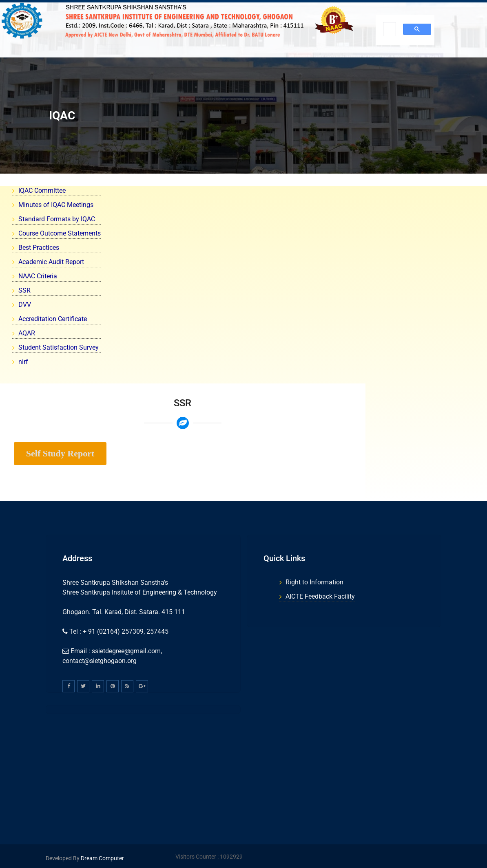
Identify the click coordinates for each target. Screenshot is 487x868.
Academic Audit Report (51, 262)
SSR (24, 290)
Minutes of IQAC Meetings (56, 205)
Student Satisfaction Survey (59, 347)
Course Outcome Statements (60, 233)
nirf (23, 362)
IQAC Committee (42, 191)
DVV (25, 305)
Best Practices (39, 248)
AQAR (27, 333)
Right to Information (314, 582)
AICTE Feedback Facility (320, 596)
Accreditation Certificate (53, 319)
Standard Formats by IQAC (57, 219)
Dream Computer (102, 858)
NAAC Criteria (38, 276)
